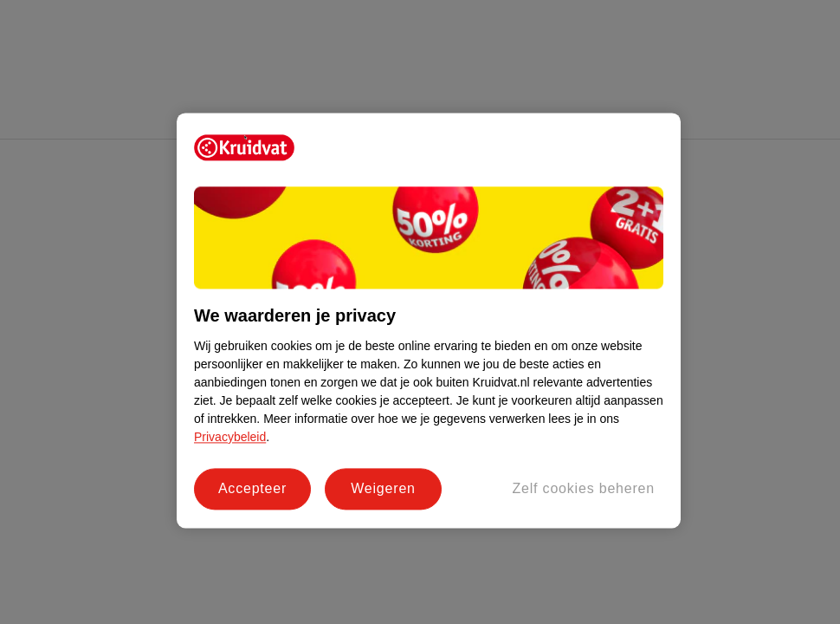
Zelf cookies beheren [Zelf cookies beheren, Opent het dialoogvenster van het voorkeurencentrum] (583, 488)
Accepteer (252, 488)
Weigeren (383, 488)
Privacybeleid (230, 437)
